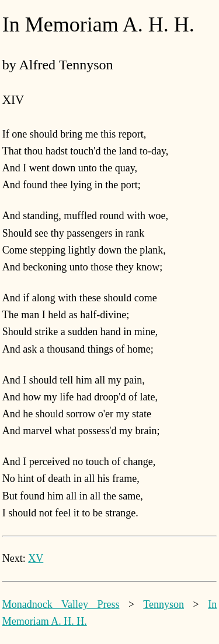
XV (36, 558)
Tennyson (164, 604)
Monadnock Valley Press (61, 604)
